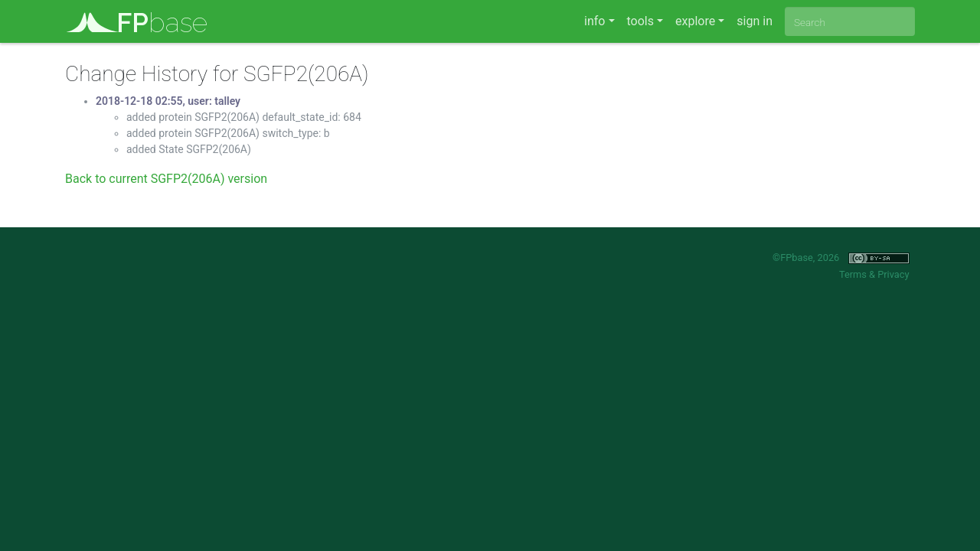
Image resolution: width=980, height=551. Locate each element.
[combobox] (850, 21)
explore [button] (695, 21)
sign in (755, 21)
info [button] (595, 21)
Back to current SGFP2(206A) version (166, 179)
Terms (853, 274)
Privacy (893, 274)
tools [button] (640, 21)
